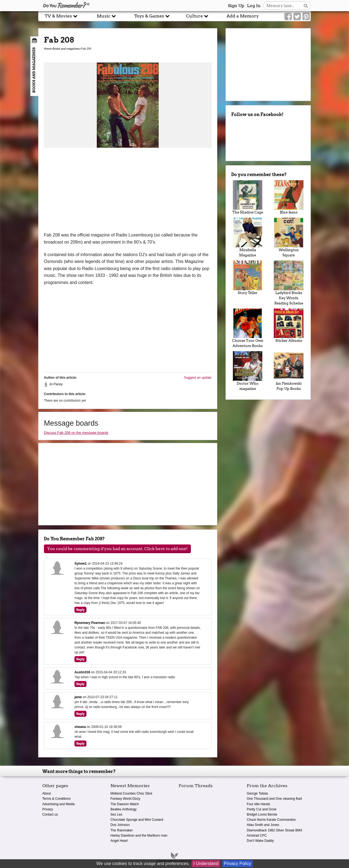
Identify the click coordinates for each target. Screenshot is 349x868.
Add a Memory (243, 16)
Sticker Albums (289, 326)
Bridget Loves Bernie (262, 814)
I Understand (206, 863)
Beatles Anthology (124, 809)
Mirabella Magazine (248, 237)
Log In (254, 6)
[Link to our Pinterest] (306, 17)
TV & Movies (61, 16)
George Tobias (257, 793)
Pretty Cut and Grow (262, 809)
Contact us (50, 814)
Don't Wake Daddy (260, 841)
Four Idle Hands (258, 804)
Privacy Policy (237, 863)
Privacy (48, 809)
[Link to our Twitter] (297, 17)
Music (106, 16)
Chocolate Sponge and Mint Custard (137, 820)
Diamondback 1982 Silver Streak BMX (275, 830)
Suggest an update (198, 378)
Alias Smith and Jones (263, 825)
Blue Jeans (289, 197)
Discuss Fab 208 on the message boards (76, 433)
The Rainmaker (122, 830)
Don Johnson (120, 825)
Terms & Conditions (56, 799)
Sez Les (116, 814)
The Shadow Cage (248, 197)
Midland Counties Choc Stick (131, 793)
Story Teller (248, 278)
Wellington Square (289, 237)
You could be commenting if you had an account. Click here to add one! (117, 549)
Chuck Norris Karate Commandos (271, 820)
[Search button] (306, 6)
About (46, 793)
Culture (197, 16)
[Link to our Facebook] (288, 17)
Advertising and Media (58, 804)
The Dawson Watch (125, 804)
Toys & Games (152, 16)
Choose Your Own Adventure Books (248, 328)
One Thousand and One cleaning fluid (274, 799)
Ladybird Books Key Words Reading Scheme (289, 283)
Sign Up (236, 6)
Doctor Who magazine (248, 371)
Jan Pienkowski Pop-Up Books (289, 371)
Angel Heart (119, 841)
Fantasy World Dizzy (125, 799)
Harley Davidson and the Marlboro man (139, 836)
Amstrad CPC (257, 836)
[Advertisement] (128, 191)
